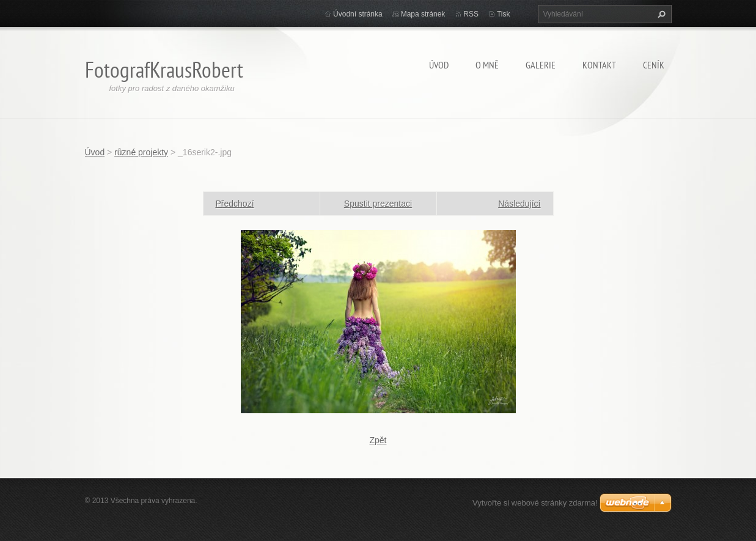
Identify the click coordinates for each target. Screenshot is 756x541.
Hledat (660, 14)
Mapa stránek (423, 14)
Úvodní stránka (358, 14)
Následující (519, 204)
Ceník (654, 65)
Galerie (541, 65)
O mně (487, 65)
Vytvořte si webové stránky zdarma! (535, 503)
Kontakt (599, 65)
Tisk (504, 14)
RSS (471, 14)
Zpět (378, 440)
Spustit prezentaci (378, 204)
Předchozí (235, 204)
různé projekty (141, 152)
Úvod (439, 65)
